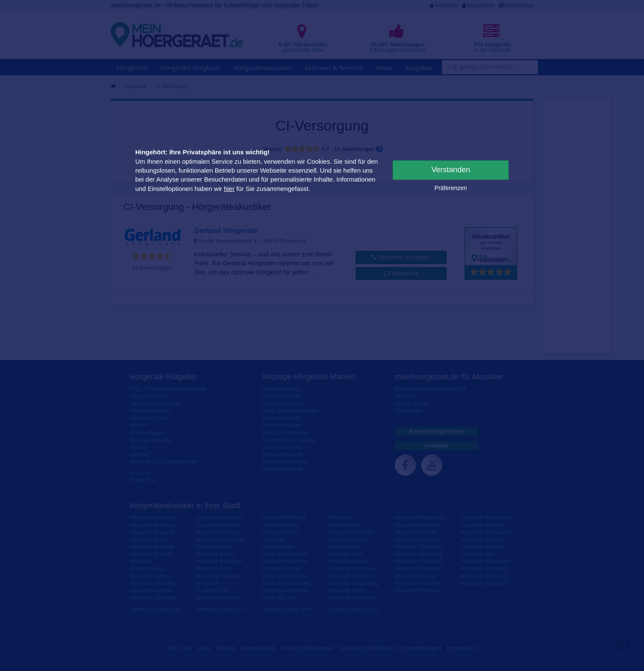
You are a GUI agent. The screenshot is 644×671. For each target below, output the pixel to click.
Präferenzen (451, 188)
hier (229, 189)
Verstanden (451, 170)
